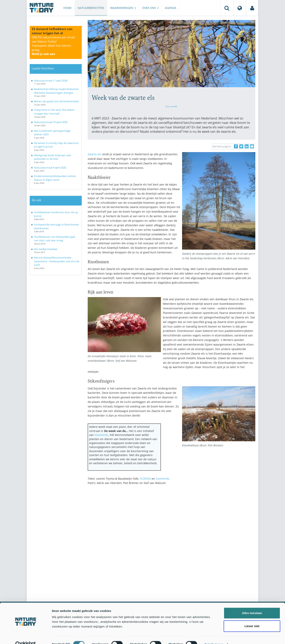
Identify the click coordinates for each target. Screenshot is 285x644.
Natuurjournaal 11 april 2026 (51, 80)
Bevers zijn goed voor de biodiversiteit (56, 101)
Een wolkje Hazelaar (46, 249)
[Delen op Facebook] (236, 146)
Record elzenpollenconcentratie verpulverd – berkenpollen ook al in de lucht (57, 261)
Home (67, 8)
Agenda (171, 8)
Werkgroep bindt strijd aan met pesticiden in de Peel (52, 157)
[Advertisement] (172, 523)
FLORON (145, 479)
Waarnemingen (123, 8)
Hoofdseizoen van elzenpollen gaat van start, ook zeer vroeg (55, 239)
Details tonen (214, 636)
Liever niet (252, 618)
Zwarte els (95, 154)
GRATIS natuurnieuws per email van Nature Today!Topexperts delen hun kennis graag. (53, 45)
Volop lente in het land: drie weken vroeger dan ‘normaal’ (54, 112)
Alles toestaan (252, 605)
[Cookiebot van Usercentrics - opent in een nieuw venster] (26, 636)
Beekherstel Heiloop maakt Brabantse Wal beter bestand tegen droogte (56, 91)
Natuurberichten (91, 8)
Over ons (150, 8)
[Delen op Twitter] (241, 146)
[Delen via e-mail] (252, 146)
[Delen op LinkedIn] (247, 146)
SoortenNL (171, 106)
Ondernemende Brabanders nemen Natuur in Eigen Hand (55, 178)
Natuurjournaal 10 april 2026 (51, 122)
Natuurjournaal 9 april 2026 (50, 168)
